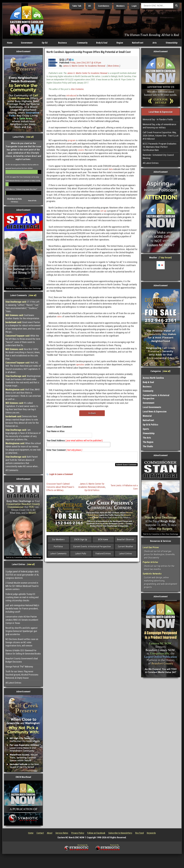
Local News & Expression (155, 412)
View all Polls (32, 201)
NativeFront (138, 43)
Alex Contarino (77, 89)
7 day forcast (165, 258)
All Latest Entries (13, 683)
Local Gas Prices (151, 547)
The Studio (148, 446)
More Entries (113, 66)
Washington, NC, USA (161, 271)
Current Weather (126, 548)
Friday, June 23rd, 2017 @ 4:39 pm (85, 63)
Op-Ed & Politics (92, 492)
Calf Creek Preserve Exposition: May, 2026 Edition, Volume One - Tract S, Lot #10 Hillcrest (161, 136)
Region (120, 43)
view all (30, 137)
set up (103, 211)
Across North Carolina (153, 378)
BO (90, 6)
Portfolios (58, 548)
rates (59, 316)
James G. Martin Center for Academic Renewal (84, 66)
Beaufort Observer (126, 541)
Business (63, 43)
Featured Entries (103, 555)
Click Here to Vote (14, 199)
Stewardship (172, 43)
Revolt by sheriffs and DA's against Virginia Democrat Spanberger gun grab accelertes (21, 631)
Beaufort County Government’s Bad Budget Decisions (22, 660)
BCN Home (103, 541)
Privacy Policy (78, 833)
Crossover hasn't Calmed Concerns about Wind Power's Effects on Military (60, 489)
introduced (71, 95)
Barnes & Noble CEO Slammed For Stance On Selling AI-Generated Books (23, 652)
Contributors (104, 6)
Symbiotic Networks (152, 574)
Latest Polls (81, 555)
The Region (148, 442)
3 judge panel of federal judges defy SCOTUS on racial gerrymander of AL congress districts (22, 575)
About (50, 833)
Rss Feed (140, 833)
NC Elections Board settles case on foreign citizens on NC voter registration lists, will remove (22, 642)
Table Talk (77, 6)
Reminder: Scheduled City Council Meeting (158, 157)
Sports (146, 429)
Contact (40, 833)
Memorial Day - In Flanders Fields (158, 119)
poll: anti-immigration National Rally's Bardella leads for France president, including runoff (22, 609)
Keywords (151, 833)
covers (81, 150)
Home (10, 43)
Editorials (101, 489)
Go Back (92, 413)
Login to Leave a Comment (61, 476)
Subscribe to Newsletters (120, 833)
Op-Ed (45, 43)
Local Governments (152, 407)
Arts (155, 43)
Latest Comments (58, 555)
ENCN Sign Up (81, 541)
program (72, 140)
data (111, 169)
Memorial (147, 416)
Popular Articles (150, 562)
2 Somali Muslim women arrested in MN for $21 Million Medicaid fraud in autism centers (22, 586)
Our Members (58, 541)
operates (80, 365)
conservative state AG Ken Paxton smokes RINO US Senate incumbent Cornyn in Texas (22, 620)
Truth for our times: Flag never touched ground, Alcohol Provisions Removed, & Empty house (22, 675)
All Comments (12, 470)
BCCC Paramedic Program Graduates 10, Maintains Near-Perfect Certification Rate (160, 147)
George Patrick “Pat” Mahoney (19, 667)
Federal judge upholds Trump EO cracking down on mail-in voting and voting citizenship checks (22, 597)
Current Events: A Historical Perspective (92, 548)
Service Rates (62, 833)
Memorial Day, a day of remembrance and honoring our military (159, 126)
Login (134, 6)
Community (82, 43)
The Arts (147, 438)
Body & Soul (102, 43)
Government (27, 43)
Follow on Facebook (96, 833)
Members (120, 6)
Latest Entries (126, 555)
